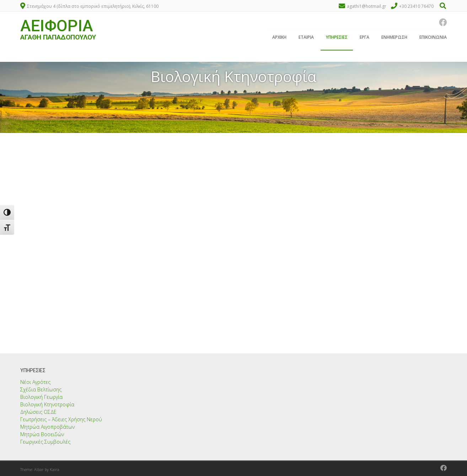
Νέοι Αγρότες (35, 382)
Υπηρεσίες (337, 39)
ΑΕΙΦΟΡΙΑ (57, 27)
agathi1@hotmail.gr (367, 6)
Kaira (55, 469)
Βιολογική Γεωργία (41, 397)
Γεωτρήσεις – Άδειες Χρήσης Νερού (61, 419)
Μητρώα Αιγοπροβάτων (47, 427)
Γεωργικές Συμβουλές (45, 442)
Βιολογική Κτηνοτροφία (47, 404)
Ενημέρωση (394, 39)
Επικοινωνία (433, 39)
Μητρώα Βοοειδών (42, 434)
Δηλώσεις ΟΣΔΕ (38, 412)
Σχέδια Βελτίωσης (41, 389)
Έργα (364, 39)
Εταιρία (306, 39)
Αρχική (279, 39)
